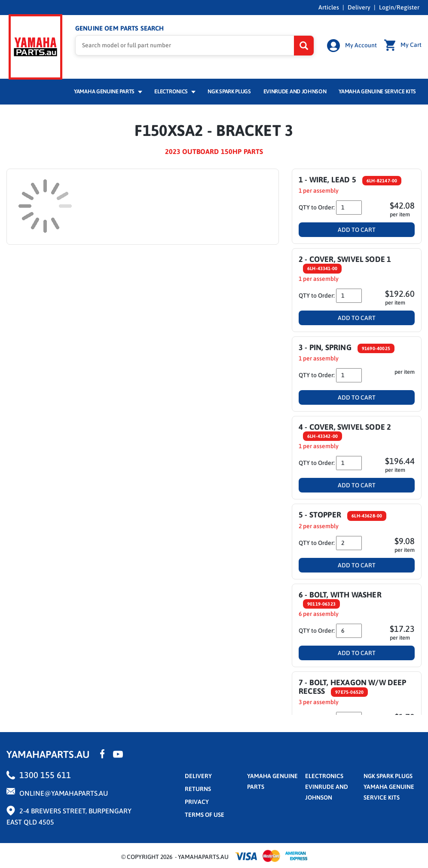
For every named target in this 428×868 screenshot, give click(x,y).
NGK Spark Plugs (229, 85)
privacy (197, 794)
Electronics (175, 85)
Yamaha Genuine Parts (108, 85)
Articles (329, 7)
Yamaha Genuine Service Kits (377, 85)
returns (198, 782)
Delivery (359, 7)
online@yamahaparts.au (64, 786)
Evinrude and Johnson (295, 85)
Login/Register (399, 7)
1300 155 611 (45, 768)
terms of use (205, 807)
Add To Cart (357, 222)
